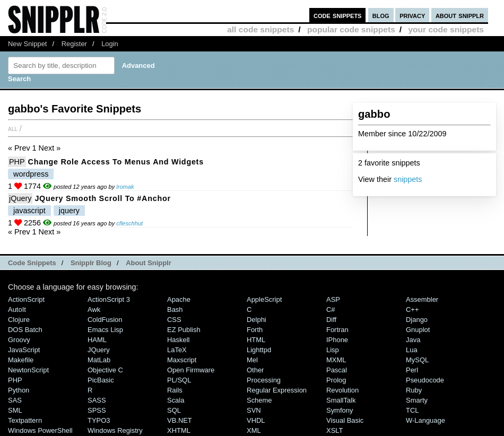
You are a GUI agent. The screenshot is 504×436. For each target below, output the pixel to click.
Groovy (19, 340)
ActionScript (26, 299)
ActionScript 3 (109, 299)
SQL (174, 410)
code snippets (338, 15)
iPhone (337, 340)
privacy (412, 15)
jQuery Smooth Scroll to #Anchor (102, 198)
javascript (29, 211)
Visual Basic (345, 420)
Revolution (342, 390)
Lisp (333, 350)
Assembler (422, 299)
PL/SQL (179, 380)
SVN (254, 410)
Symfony (340, 410)
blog (381, 15)
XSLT (334, 430)
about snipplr (460, 15)
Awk (94, 309)
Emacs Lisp (105, 330)
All (13, 128)
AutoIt (17, 309)
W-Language (425, 420)
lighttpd (259, 350)
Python (19, 390)
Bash (175, 309)
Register (74, 44)
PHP (17, 162)
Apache (179, 299)
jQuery (20, 198)
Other (255, 370)
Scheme (259, 400)
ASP (333, 299)
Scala (176, 400)
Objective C (105, 370)
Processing (264, 380)
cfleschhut (129, 223)
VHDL (256, 420)
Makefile (21, 360)
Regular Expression (277, 390)
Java (413, 340)
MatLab (99, 360)
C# (331, 309)
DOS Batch (25, 330)
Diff (331, 320)
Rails (175, 390)
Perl (412, 370)
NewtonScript (28, 370)
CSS (174, 320)
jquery (69, 211)
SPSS (97, 410)
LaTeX (177, 350)
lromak (125, 187)
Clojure (19, 320)
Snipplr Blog (91, 263)
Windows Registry (115, 430)
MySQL (417, 360)
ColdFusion (105, 320)
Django (417, 320)
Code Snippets (32, 263)
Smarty (417, 400)
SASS (97, 400)
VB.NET (180, 420)
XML (254, 430)
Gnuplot (418, 330)
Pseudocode (425, 380)
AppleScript (264, 299)
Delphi (257, 320)
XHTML (179, 430)
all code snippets (260, 29)
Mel (252, 360)
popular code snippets (351, 29)
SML (15, 410)
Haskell (178, 340)
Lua (412, 350)
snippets (408, 179)
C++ (412, 309)
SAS (15, 400)
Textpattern (25, 420)
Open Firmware (191, 370)
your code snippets (446, 29)
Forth (255, 330)
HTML (256, 340)
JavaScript (24, 350)
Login (110, 44)
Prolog (336, 380)
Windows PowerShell (40, 430)
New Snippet (27, 44)
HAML (97, 340)
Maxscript (182, 360)
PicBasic (101, 380)
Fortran (337, 330)
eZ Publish (184, 330)
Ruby (414, 390)
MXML (336, 360)
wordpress (31, 174)
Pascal (337, 370)
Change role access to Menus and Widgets (116, 162)
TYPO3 (99, 420)
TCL (412, 410)
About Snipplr (149, 263)
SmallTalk (341, 400)
